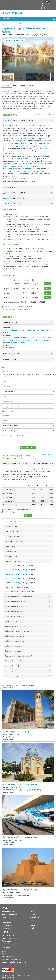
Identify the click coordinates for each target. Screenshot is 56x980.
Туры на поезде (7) (12, 561)
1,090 (51, 497)
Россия (32, 925)
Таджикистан (7, 925)
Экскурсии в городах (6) (14, 616)
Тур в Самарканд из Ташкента (17, 591)
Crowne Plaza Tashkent (12, 340)
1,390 (51, 493)
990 (43, 497)
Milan (29, 330)
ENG (42, 2)
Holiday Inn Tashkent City (31, 340)
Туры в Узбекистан (25, 23)
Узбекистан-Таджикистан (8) (16, 636)
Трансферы (6, 944)
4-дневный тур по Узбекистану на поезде (20, 837)
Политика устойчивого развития (14, 962)
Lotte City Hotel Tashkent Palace (39, 338)
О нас (4, 2)
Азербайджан (35, 917)
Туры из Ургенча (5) (13, 666)
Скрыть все (50, 114)
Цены (15, 85)
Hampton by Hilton (19, 338)
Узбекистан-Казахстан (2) (15, 641)
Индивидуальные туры (10, 938)
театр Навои (38, 164)
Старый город (42, 138)
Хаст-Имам (23, 141)
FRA (48, 4)
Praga (49, 330)
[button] (8, 77)
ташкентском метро (24, 158)
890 (34, 497)
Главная (4, 23)
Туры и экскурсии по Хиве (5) (16, 611)
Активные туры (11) (12, 556)
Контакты (5, 965)
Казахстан (5, 920)
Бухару (34, 171)
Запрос (22, 85)
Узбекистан (13, 23)
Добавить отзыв (48, 455)
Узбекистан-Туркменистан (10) (17, 631)
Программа (6, 85)
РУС (48, 2)
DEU (42, 4)
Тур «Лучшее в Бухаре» (14, 587)
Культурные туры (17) (13, 531)
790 (34, 501)
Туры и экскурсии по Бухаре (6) (17, 606)
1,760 (33, 489)
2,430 (51, 489)
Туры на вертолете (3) (14, 651)
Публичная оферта (9, 957)
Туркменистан (7, 928)
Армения (33, 920)
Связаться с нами (13, 2)
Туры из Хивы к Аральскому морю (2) (19, 656)
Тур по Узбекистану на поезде (17, 565)
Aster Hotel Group (39, 330)
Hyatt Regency (9, 348)
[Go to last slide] (5, 55)
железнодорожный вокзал (30, 169)
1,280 (42, 493)
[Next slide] (51, 55)
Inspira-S (22, 330)
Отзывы (30, 85)
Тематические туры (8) (14, 676)
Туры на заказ (7, 941)
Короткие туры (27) (12, 551)
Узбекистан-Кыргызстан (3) (15, 626)
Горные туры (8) (11, 546)
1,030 (33, 493)
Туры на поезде (39, 23)
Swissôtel (7, 338)
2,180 (42, 489)
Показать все (39, 114)
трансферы (13, 214)
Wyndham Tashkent (17, 343)
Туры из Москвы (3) (12, 621)
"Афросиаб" (13, 171)
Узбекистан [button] (6, 19)
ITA (48, 6)
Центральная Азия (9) (13, 541)
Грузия (32, 914)
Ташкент (16, 125)
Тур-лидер (10, 251)
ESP (42, 6)
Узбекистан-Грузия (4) (14, 646)
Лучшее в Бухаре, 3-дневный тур (16, 732)
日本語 (43, 8)
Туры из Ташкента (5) (13, 661)
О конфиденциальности (11, 959)
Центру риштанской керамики (23, 146)
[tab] (28, 526)
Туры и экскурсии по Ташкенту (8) (18, 601)
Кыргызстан (6, 922)
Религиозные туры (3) (13, 536)
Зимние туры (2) (11, 671)
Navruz (6, 332)
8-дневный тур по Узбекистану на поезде (20, 784)
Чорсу (48, 148)
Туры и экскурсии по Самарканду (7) (19, 596)
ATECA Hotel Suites (10, 330)
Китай (32, 928)
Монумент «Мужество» (12, 136)
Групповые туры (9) (12, 526)
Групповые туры (8, 935)
